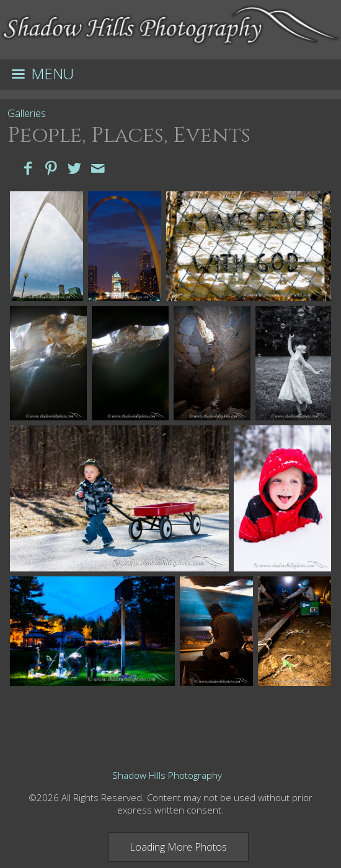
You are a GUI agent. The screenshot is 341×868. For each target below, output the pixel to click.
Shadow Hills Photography (167, 775)
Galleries (27, 113)
